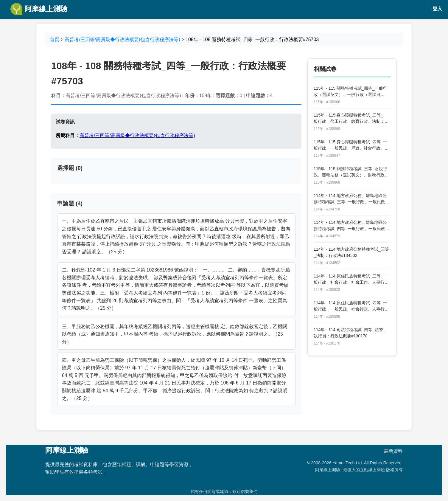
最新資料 (393, 451)
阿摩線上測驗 (39, 9)
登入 (437, 9)
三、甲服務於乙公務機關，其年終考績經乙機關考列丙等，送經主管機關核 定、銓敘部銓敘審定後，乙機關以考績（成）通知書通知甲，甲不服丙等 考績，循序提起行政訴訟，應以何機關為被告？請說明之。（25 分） (175, 334)
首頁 (55, 39)
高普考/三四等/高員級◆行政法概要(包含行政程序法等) (122, 39)
